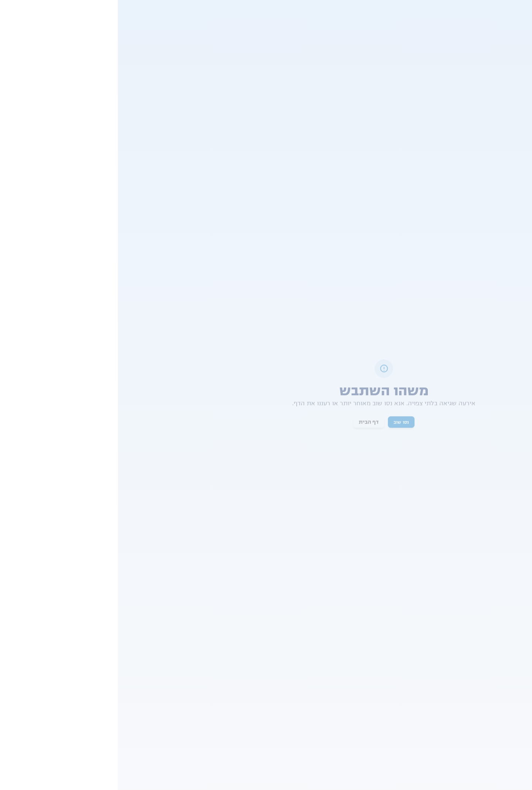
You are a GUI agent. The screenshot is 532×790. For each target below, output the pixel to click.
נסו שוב (283, 423)
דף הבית (251, 423)
